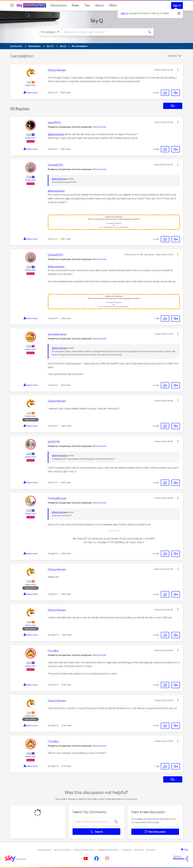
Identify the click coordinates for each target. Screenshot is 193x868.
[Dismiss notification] (179, 13)
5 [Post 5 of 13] (53, 385)
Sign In (177, 6)
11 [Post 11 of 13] (53, 685)
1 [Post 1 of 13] (52, 93)
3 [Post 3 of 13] (53, 239)
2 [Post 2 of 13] (53, 149)
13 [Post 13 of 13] (53, 766)
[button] (178, 70)
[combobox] (103, 32)
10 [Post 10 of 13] (53, 635)
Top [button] (186, 850)
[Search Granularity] (50, 32)
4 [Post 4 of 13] (53, 318)
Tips (87, 5)
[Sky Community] (31, 5)
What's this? (31, 85)
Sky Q (97, 21)
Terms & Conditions (62, 850)
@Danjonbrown (56, 134)
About (99, 5)
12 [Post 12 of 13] (53, 726)
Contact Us (139, 850)
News (76, 5)
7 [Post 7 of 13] (53, 482)
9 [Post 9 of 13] (53, 594)
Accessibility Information (108, 850)
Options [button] (172, 56)
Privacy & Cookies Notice (84, 850)
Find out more (99, 127)
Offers (113, 5)
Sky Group (151, 850)
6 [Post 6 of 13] (53, 426)
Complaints (126, 850)
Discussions (59, 5)
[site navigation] (12, 5)
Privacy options (44, 850)
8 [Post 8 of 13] (53, 554)
